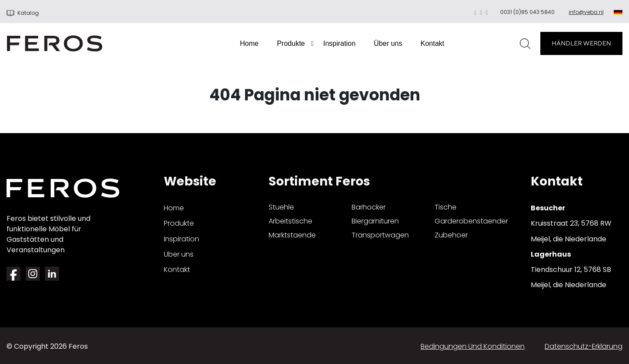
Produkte (291, 43)
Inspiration (339, 43)
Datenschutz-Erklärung (584, 346)
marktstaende (292, 235)
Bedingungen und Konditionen (473, 346)
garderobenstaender (471, 221)
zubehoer (451, 235)
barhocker (369, 207)
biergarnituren (375, 221)
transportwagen (380, 235)
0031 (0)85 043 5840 (527, 12)
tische (446, 207)
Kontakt (432, 43)
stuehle (281, 207)
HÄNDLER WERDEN (581, 43)
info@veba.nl (586, 12)
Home (249, 43)
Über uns (388, 43)
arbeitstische (290, 221)
